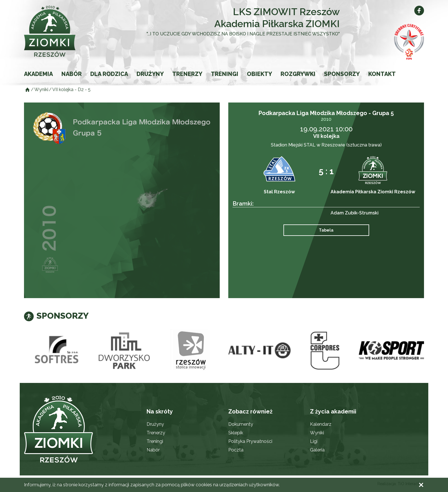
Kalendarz (321, 424)
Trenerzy (187, 74)
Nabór (72, 74)
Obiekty (259, 74)
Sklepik (236, 433)
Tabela (326, 230)
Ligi (314, 441)
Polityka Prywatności (250, 441)
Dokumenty (241, 424)
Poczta (236, 450)
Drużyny (150, 74)
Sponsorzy (342, 74)
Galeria (317, 450)
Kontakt (382, 74)
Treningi (225, 74)
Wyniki (317, 433)
